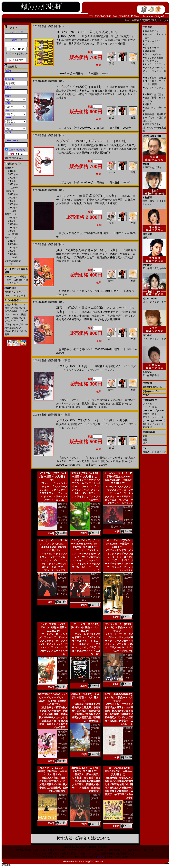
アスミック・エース (153, 417)
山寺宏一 (105, 200)
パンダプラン (151, 61)
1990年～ (13, 178)
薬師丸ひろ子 (125, 94)
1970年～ (13, 184)
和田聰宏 (97, 91)
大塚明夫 (77, 203)
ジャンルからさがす (15, 296)
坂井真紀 (74, 44)
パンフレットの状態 (15, 315)
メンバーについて (14, 321)
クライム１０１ (152, 41)
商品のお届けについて (16, 311)
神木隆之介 (112, 36)
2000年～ (13, 174)
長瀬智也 (98, 36)
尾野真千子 (128, 36)
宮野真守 (130, 200)
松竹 (145, 440)
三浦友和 (61, 98)
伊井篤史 (112, 203)
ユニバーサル (150, 407)
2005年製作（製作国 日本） (62, 811)
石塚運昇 (117, 200)
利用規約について (14, 328)
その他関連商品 (13, 261)
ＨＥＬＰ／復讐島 (153, 58)
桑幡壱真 (115, 257)
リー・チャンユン (66, 370)
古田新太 (128, 40)
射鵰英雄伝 (149, 51)
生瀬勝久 (125, 254)
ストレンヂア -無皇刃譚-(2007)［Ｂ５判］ (87, 196)
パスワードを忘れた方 (16, 53)
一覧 (10, 264)
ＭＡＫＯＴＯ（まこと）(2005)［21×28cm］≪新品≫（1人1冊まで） (53, 771)
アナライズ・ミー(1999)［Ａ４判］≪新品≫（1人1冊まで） (118, 627)
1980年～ (13, 181)
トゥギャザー (151, 48)
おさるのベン (151, 31)
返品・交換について (15, 318)
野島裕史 (100, 203)
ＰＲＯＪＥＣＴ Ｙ (154, 64)
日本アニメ (10, 238)
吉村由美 (94, 94)
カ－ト (128, 20)
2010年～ (13, 171)
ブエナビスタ (150, 414)
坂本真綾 (64, 203)
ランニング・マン (153, 54)
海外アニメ (10, 214)
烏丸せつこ (88, 44)
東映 (145, 436)
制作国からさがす (14, 292)
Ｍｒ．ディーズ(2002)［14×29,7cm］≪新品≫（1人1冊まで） (118, 544)
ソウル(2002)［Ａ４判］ (73, 366)
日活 (145, 443)
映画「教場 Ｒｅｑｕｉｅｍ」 (154, 199)
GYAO (146, 395)
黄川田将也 (111, 91)
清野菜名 (84, 40)
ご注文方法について (15, 305)
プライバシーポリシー (16, 324)
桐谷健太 (72, 40)
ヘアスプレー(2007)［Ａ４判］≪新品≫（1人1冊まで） (53, 477)
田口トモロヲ (105, 44)
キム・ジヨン (87, 370)
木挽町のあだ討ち (153, 94)
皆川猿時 (110, 40)
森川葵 (60, 40)
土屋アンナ (109, 94)
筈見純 (88, 203)
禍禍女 (147, 104)
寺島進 (96, 316)
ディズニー (148, 404)
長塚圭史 (72, 91)
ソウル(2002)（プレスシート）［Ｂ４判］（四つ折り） (95, 420)
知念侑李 (79, 200)
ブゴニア (148, 44)
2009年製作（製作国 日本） (62, 748)
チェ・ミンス (126, 366)
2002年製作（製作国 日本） (128, 818)
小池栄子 (87, 254)
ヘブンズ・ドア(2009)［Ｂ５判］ (80, 87)
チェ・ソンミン (106, 370)
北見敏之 (69, 94)
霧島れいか (100, 149)
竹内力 (68, 257)
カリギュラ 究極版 (154, 78)
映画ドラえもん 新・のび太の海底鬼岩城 (154, 128)
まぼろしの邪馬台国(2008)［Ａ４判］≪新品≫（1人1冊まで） (118, 698)
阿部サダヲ (101, 254)
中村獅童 (120, 44)
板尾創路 (102, 257)
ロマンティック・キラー (154, 300)
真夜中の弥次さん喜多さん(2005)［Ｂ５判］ (87, 250)
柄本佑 (114, 254)
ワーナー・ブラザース (154, 411)
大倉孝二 (84, 91)
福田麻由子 (102, 145)
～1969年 (13, 188)
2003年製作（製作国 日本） (95, 811)
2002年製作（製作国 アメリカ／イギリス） (91, 594)
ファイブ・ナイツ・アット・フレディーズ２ (154, 71)
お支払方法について (15, 308)
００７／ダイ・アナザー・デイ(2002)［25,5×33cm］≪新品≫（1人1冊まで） (85, 544)
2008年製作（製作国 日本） (128, 744)
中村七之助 (73, 254)
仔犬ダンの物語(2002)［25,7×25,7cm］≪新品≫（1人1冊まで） (118, 771)
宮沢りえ (61, 44)
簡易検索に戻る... (14, 158)
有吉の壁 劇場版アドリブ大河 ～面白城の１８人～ (154, 118)
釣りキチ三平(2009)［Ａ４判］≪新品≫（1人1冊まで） (85, 698)
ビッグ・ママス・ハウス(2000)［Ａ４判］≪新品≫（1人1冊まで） (53, 627)
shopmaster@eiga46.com (156, 16)
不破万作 (82, 94)
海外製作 (9, 168)
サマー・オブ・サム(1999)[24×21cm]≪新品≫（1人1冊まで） (85, 627)
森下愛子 (79, 257)
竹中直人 (92, 200)
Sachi (123, 91)
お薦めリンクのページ (154, 452)
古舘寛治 (97, 40)
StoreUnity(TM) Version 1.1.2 (93, 862)
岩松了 (91, 257)
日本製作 (9, 191)
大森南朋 (128, 257)
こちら (101, 857)
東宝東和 (147, 427)
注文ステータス (160, 20)
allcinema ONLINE (152, 387)
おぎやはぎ (63, 261)
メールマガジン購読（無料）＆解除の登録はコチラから (16, 280)
